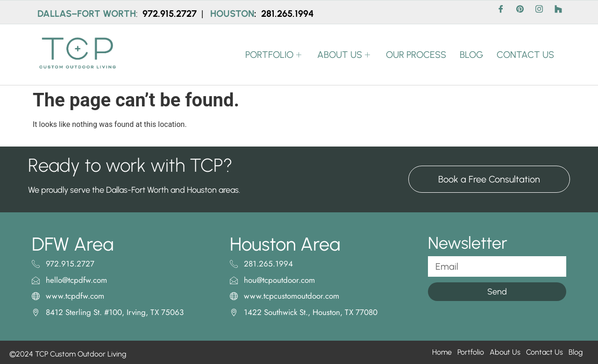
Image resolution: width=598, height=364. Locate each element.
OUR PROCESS (415, 55)
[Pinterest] (520, 12)
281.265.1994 (288, 14)
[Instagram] (539, 12)
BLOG (470, 55)
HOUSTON (232, 14)
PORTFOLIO (272, 55)
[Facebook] (501, 12)
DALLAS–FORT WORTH (87, 14)
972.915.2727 (171, 14)
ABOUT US (343, 55)
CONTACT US (525, 55)
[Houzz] (558, 12)
